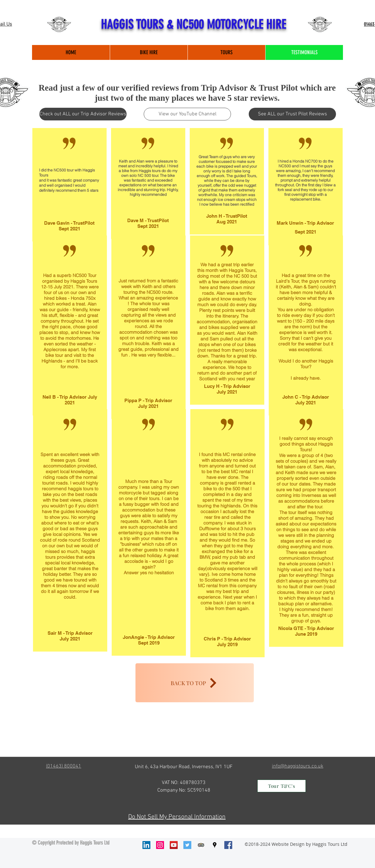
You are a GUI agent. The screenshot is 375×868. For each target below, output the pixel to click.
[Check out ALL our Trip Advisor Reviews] (83, 114)
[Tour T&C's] (282, 786)
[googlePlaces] (215, 845)
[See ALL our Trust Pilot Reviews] (292, 114)
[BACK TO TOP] (195, 683)
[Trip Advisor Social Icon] (201, 845)
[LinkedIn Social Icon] (146, 845)
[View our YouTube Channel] (187, 114)
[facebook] (228, 845)
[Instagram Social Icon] (160, 845)
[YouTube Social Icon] (174, 845)
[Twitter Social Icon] (187, 845)
